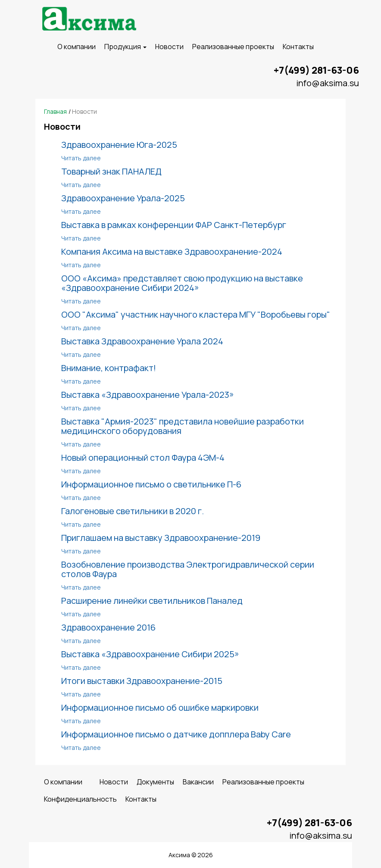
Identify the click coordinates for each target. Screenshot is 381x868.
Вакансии (198, 782)
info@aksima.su (328, 83)
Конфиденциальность (80, 799)
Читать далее (81, 158)
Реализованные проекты (233, 47)
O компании (77, 47)
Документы (155, 782)
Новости (169, 47)
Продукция (125, 47)
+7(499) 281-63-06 (316, 70)
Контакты (298, 47)
